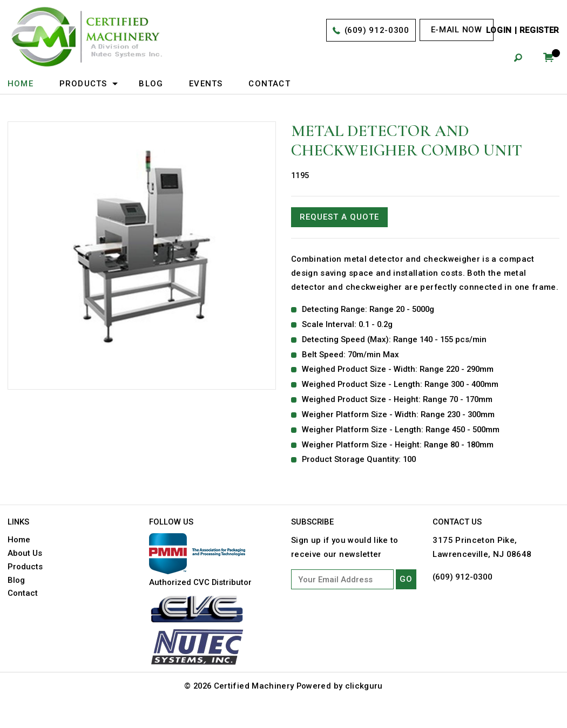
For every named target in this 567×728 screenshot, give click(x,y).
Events (206, 84)
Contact (270, 84)
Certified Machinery (255, 702)
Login (499, 31)
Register (539, 31)
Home (21, 84)
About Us (25, 569)
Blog (151, 84)
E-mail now (457, 30)
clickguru (365, 702)
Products (83, 84)
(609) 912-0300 (376, 31)
